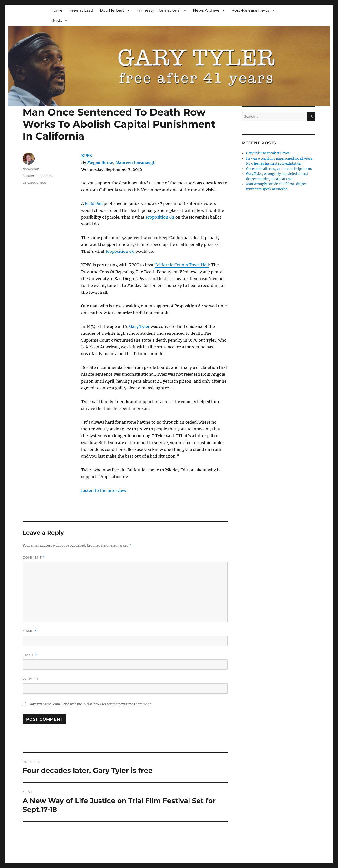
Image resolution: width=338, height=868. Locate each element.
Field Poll (94, 203)
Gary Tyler (139, 326)
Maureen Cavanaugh (135, 162)
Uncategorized (35, 182)
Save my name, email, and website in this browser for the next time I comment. (90, 704)
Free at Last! (81, 10)
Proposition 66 (120, 251)
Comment (34, 558)
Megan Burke (100, 162)
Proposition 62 (160, 217)
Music (56, 21)
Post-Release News (250, 10)
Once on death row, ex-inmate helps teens (279, 169)
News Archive (206, 10)
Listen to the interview (104, 490)
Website (31, 679)
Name (30, 631)
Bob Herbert (112, 10)
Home (57, 10)
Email (30, 655)
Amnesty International (159, 10)
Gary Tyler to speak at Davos (268, 153)
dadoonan (31, 169)
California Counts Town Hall (182, 265)
